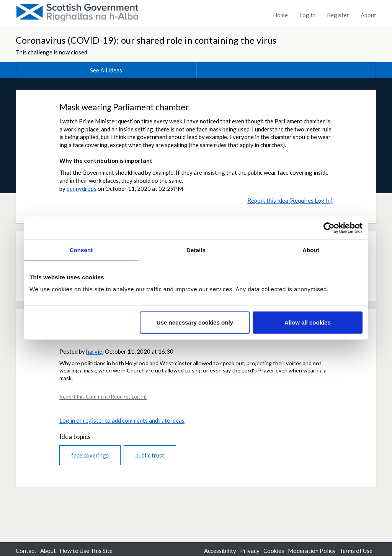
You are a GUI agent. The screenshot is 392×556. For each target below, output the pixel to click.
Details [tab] (196, 250)
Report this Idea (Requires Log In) (290, 200)
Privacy (250, 551)
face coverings (90, 455)
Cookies (274, 551)
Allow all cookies (308, 322)
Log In (307, 15)
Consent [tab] (81, 250)
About (368, 15)
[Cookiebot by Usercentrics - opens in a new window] (329, 228)
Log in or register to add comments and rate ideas (122, 420)
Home (280, 15)
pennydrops (82, 189)
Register (338, 15)
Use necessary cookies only (195, 322)
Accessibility (220, 551)
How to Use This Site (86, 551)
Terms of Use (356, 551)
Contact (26, 551)
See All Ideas (106, 70)
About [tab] (311, 250)
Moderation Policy (312, 551)
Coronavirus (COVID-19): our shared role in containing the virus (146, 40)
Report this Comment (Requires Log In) (103, 397)
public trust (150, 455)
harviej (95, 351)
